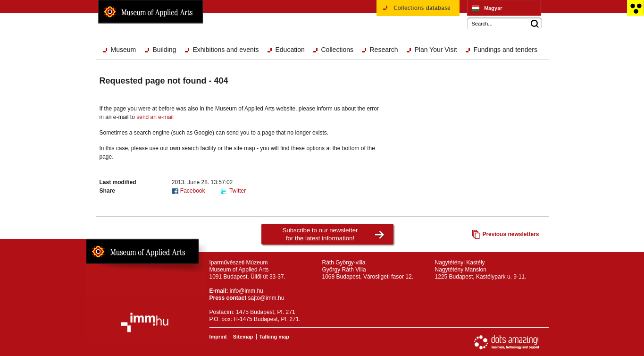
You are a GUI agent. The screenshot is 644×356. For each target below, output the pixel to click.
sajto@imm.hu (266, 298)
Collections (337, 50)
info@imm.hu (247, 291)
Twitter (238, 191)
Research (384, 50)
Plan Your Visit (436, 50)
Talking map (274, 337)
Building (165, 50)
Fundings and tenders (506, 50)
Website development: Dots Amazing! (507, 342)
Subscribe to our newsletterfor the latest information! (320, 234)
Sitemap (243, 337)
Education (290, 50)
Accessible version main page (635, 8)
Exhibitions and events (226, 50)
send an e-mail (155, 117)
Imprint (218, 337)
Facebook (193, 191)
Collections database (418, 11)
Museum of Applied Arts (151, 12)
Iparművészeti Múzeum (504, 8)
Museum (124, 50)
